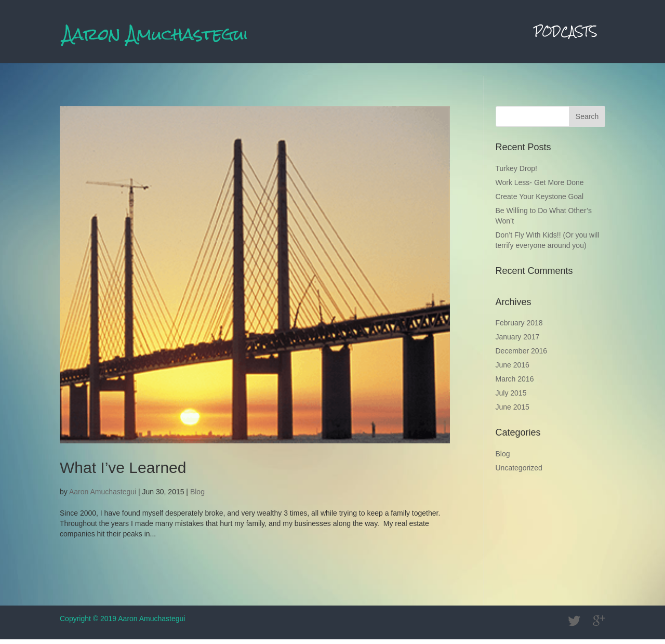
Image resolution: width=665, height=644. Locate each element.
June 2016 (513, 370)
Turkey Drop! (516, 173)
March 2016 (515, 384)
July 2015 (511, 398)
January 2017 (518, 341)
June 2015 (513, 412)
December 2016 (522, 356)
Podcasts (566, 37)
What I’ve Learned (123, 472)
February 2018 (519, 327)
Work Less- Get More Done (540, 187)
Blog (197, 496)
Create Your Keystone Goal (540, 201)
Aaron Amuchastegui (103, 496)
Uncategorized (519, 472)
